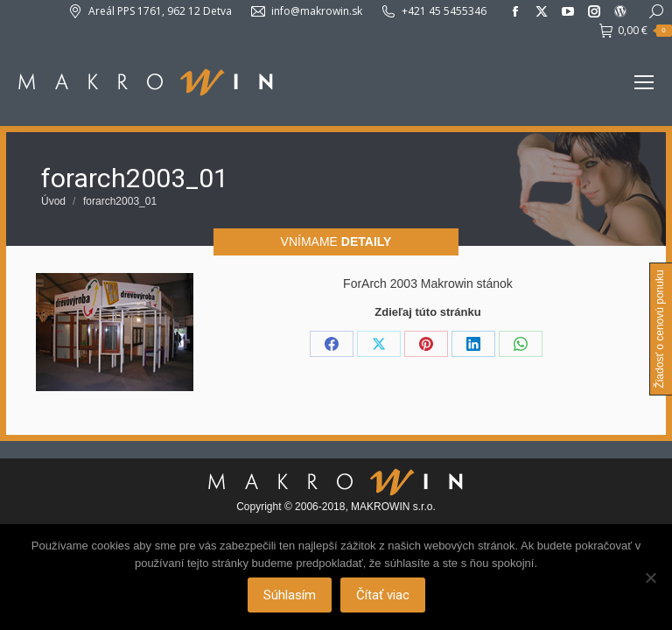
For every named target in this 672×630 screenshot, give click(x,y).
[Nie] (650, 577)
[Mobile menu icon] (644, 82)
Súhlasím (290, 595)
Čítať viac (383, 595)
